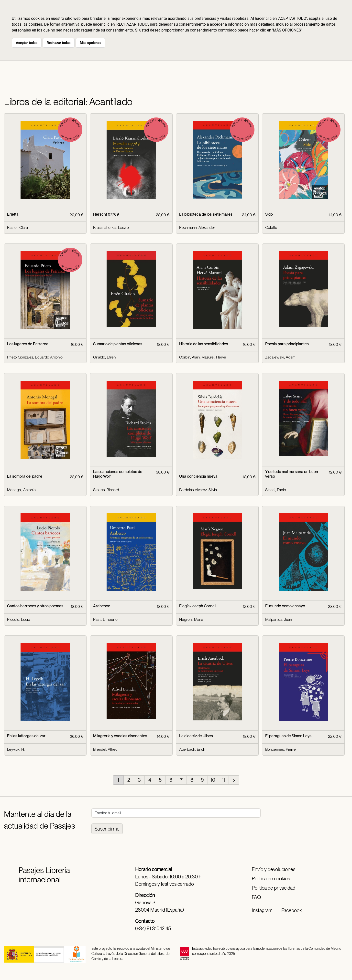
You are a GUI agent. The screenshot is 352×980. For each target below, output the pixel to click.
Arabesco (102, 606)
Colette (271, 227)
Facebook (291, 910)
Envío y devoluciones (274, 869)
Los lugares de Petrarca (28, 344)
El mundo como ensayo (285, 606)
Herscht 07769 (106, 214)
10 (213, 780)
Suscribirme (107, 829)
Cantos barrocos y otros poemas (35, 606)
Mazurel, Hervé (214, 357)
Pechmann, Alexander (197, 227)
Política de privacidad (274, 888)
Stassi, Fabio (276, 490)
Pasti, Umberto (105, 619)
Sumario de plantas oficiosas (118, 344)
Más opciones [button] (90, 43)
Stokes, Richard (106, 490)
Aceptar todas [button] (27, 43)
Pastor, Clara (17, 227)
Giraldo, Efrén (104, 357)
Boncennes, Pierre (280, 749)
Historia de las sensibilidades (204, 344)
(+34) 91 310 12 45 (153, 928)
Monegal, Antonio (21, 490)
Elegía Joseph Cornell (198, 606)
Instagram (262, 910)
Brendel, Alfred (105, 749)
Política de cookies (271, 879)
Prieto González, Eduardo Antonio (35, 357)
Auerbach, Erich (192, 749)
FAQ (256, 897)
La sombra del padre (25, 476)
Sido (269, 214)
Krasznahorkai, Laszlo (111, 227)
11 (223, 780)
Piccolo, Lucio (19, 619)
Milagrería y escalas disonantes (120, 736)
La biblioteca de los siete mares (206, 214)
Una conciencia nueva (198, 476)
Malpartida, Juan (279, 619)
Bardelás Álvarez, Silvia (198, 490)
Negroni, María (191, 619)
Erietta (13, 214)
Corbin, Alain (189, 357)
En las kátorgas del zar (26, 736)
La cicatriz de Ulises (196, 736)
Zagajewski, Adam (280, 357)
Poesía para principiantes (287, 344)
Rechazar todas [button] (59, 43)
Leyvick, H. (16, 749)
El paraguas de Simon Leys (288, 736)
